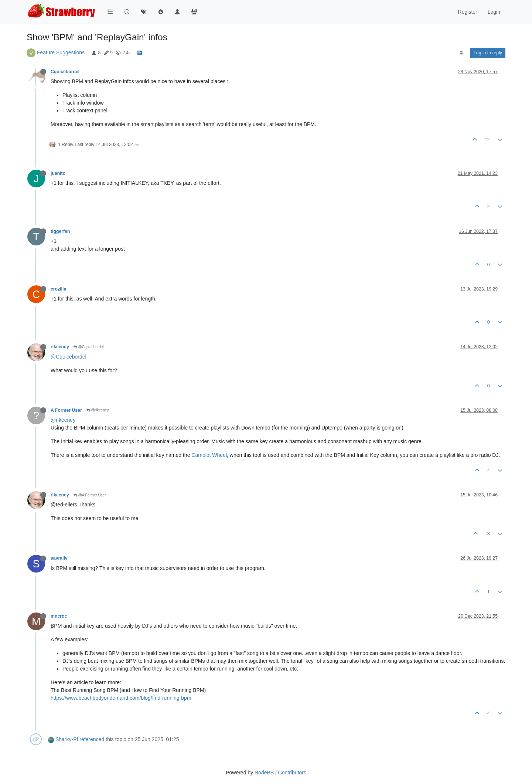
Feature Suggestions (61, 52)
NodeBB (264, 773)
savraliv (59, 558)
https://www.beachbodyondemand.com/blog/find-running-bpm (121, 698)
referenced (92, 739)
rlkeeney (60, 347)
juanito (58, 173)
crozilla (58, 289)
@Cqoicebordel (89, 347)
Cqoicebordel (65, 72)
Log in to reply (488, 53)
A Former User (66, 410)
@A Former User (90, 495)
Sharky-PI (67, 739)
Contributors (292, 773)
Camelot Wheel (209, 455)
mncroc (59, 616)
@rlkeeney (98, 410)
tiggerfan (60, 231)
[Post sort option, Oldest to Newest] (461, 53)
